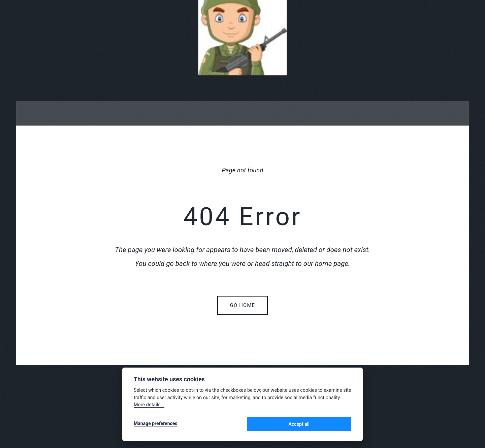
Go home (243, 305)
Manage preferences (156, 425)
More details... (149, 407)
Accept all (334, 425)
